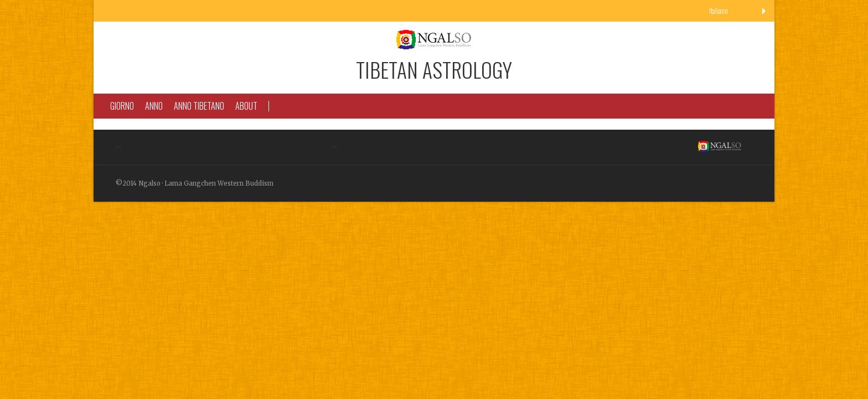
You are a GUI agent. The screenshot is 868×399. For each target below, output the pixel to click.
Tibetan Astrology (434, 69)
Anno (154, 106)
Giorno (122, 106)
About (246, 106)
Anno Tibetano (199, 106)
